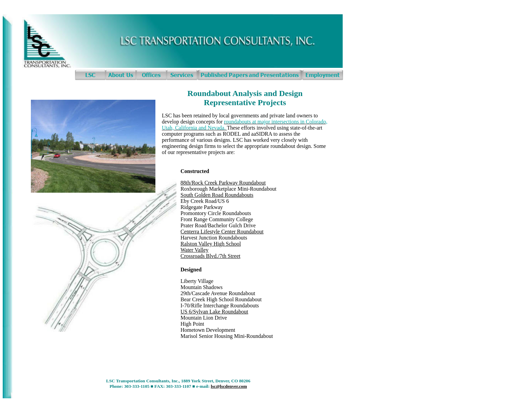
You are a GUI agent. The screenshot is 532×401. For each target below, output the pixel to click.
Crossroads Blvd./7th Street (210, 256)
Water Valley (194, 250)
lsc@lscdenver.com (229, 386)
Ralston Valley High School (211, 244)
